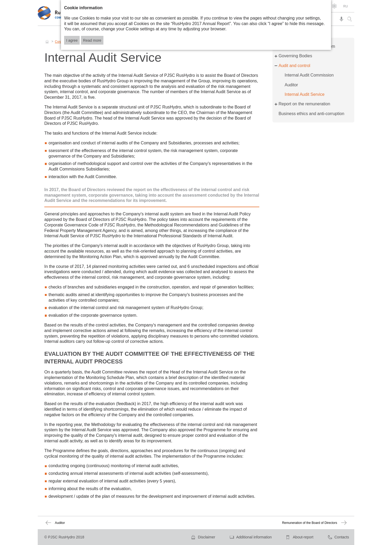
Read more (92, 40)
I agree (72, 40)
